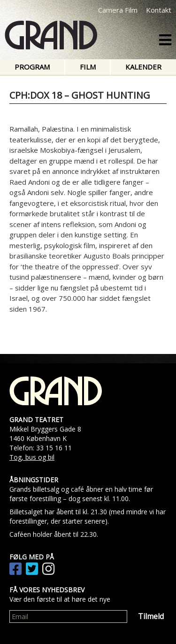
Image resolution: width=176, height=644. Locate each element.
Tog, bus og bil (32, 457)
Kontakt (159, 10)
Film (88, 67)
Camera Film (118, 10)
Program (32, 67)
